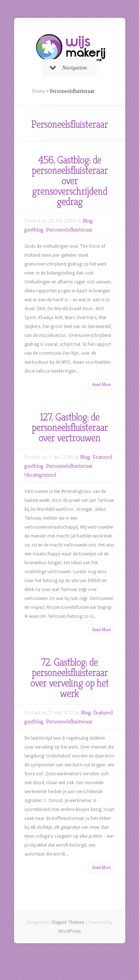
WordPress (69, 931)
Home (39, 91)
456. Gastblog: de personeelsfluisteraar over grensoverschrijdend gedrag (70, 181)
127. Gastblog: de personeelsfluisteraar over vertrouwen (70, 427)
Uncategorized (40, 475)
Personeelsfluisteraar (69, 229)
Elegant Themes (68, 922)
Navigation (68, 68)
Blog (88, 220)
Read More (102, 384)
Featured (102, 457)
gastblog (34, 229)
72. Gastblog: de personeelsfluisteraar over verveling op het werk (69, 678)
